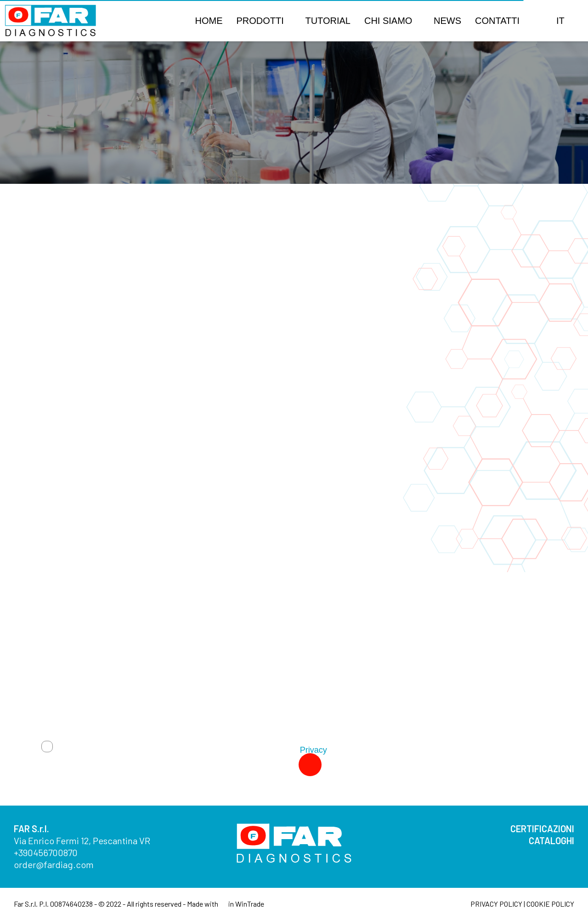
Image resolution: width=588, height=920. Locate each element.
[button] (538, 21)
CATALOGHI (551, 840)
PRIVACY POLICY (496, 904)
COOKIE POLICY (550, 904)
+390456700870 (46, 852)
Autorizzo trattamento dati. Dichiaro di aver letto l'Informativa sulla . (193, 750)
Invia (281, 765)
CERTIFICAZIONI (542, 829)
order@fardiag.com (54, 864)
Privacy (313, 750)
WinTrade (250, 904)
